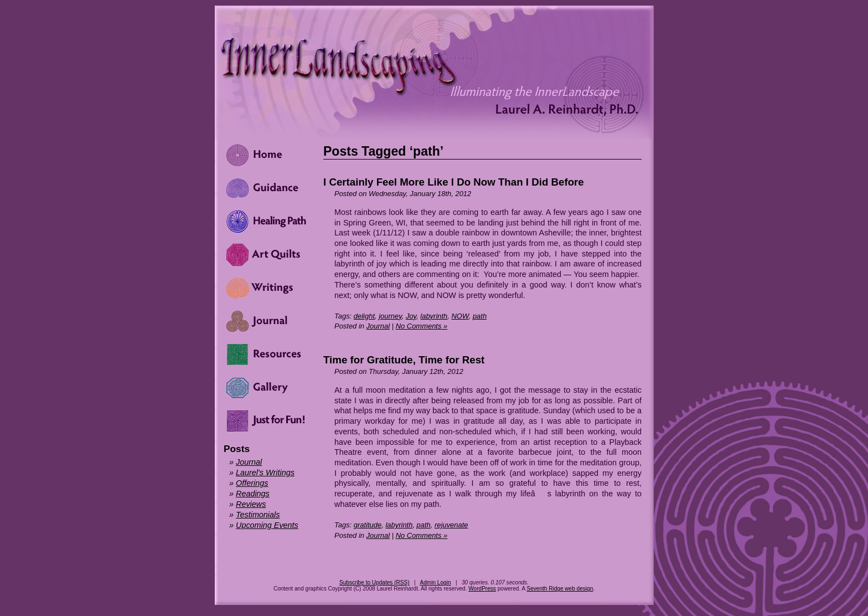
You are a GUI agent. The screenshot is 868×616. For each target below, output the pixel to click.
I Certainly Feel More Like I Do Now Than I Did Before (454, 182)
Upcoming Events (267, 525)
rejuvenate (451, 525)
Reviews (251, 504)
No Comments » (422, 326)
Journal (378, 326)
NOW (460, 316)
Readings (253, 494)
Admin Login (435, 582)
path (480, 316)
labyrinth (434, 316)
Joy (411, 316)
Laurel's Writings (265, 473)
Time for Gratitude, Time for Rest (404, 360)
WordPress (482, 589)
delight (364, 316)
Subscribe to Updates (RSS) (374, 582)
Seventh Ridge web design (560, 589)
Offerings (252, 483)
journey (390, 316)
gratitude (368, 525)
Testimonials (258, 515)
